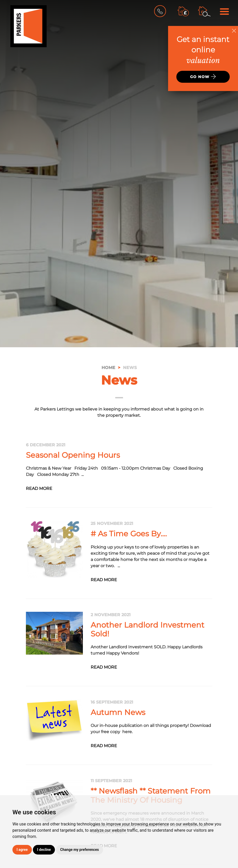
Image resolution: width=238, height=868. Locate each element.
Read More (39, 488)
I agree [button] (22, 850)
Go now (203, 77)
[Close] (234, 31)
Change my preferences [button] (79, 850)
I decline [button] (44, 850)
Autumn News (118, 712)
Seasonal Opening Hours (73, 455)
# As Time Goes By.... (129, 534)
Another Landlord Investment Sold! (147, 629)
